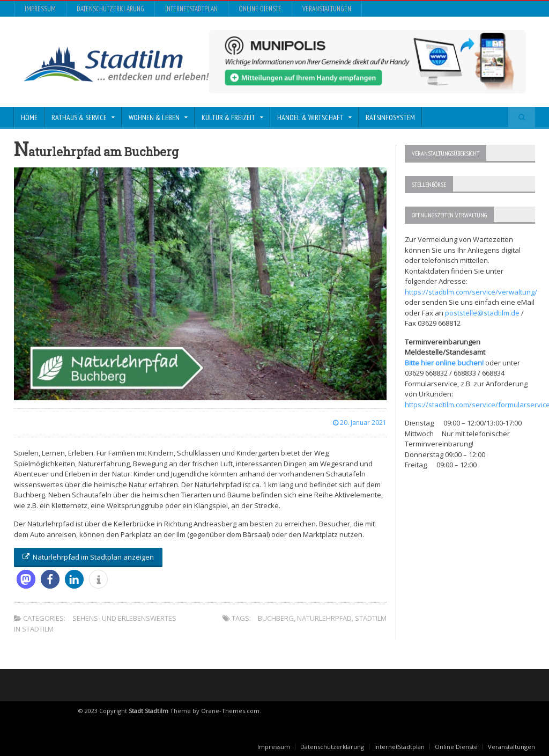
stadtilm (371, 618)
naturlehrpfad (324, 618)
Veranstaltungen (327, 9)
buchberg (276, 618)
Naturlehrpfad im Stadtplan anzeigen (88, 557)
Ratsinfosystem (390, 118)
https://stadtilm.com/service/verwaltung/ (471, 292)
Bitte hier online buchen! (444, 363)
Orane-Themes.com (230, 711)
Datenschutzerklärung (110, 9)
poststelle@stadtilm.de (482, 313)
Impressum (40, 9)
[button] (26, 579)
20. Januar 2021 (360, 423)
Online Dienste (260, 9)
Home (29, 118)
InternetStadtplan (191, 9)
